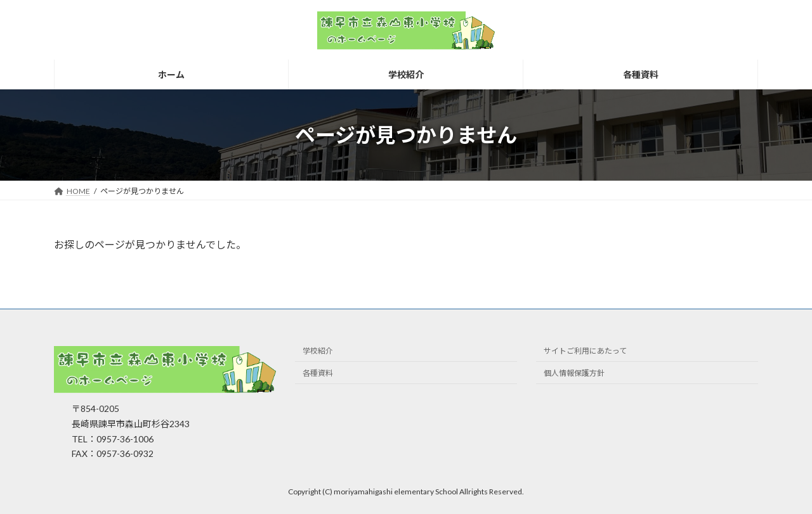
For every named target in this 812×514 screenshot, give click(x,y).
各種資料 (318, 374)
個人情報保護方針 (574, 374)
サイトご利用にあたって (585, 351)
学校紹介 (318, 351)
